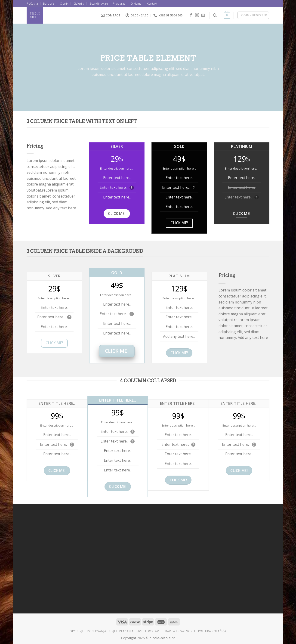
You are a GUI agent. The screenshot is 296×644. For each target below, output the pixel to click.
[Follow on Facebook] (191, 15)
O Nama (136, 3)
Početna (32, 3)
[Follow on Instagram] (197, 15)
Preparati (119, 3)
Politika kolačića (212, 631)
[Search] (215, 15)
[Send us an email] (203, 15)
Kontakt (152, 3)
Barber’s (49, 3)
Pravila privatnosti (179, 631)
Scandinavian (99, 3)
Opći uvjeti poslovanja (88, 631)
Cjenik (64, 3)
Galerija (79, 3)
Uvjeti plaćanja (122, 631)
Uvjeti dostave (149, 631)
